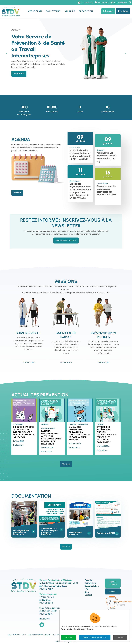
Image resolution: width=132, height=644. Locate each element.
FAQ (87, 589)
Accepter (69, 637)
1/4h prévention (18, 424)
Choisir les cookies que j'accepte (95, 637)
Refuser (120, 637)
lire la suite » (19, 445)
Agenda (88, 580)
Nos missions (19, 74)
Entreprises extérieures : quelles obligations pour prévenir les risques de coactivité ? (107, 435)
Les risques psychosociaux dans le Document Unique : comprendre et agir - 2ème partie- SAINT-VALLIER (80, 191)
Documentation (85, 2)
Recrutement (102, 2)
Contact (108, 11)
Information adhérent (48, 428)
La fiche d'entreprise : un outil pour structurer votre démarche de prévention (51, 437)
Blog (87, 592)
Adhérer (123, 11)
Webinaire (101, 150)
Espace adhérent (119, 2)
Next (125, 54)
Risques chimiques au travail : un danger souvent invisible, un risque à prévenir (24, 432)
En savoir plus (29, 362)
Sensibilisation (75, 148)
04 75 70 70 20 (46, 589)
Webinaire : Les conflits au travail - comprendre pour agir (107, 157)
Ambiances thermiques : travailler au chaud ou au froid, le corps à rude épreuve (80, 433)
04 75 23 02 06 (46, 614)
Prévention (72, 424)
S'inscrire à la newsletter (66, 240)
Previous (7, 54)
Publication (44, 424)
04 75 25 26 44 (46, 603)
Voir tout (17, 193)
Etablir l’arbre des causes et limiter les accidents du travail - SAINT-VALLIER (80, 155)
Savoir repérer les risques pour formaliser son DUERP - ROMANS (107, 190)
